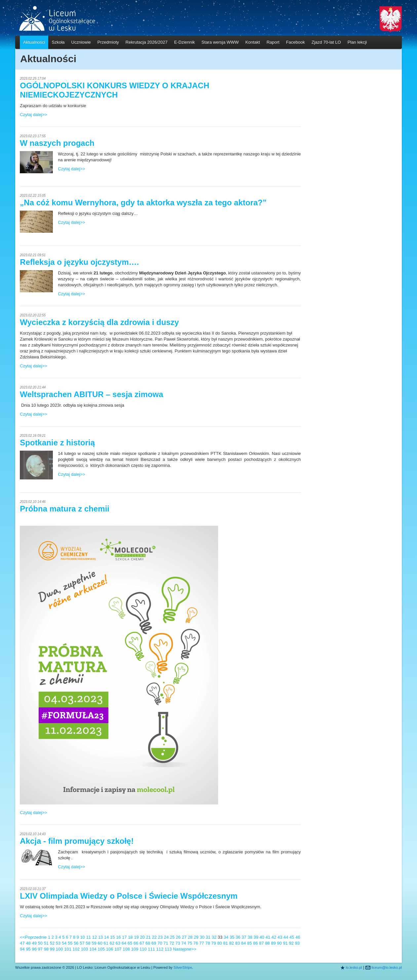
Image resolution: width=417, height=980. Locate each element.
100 (59, 949)
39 (256, 937)
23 (160, 937)
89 (273, 943)
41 (268, 937)
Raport (273, 42)
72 (172, 943)
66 (136, 943)
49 (34, 943)
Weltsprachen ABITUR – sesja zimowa (91, 394)
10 (83, 937)
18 (130, 937)
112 (160, 949)
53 (58, 943)
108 (126, 949)
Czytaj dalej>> (33, 115)
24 (166, 937)
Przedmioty (108, 42)
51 (46, 943)
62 (112, 943)
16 (118, 937)
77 (202, 943)
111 (151, 949)
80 (219, 943)
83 (238, 943)
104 (93, 949)
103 (85, 949)
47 (22, 943)
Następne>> (185, 949)
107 (118, 949)
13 (100, 937)
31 (208, 937)
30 (202, 937)
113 (168, 949)
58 (88, 943)
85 (249, 943)
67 (142, 943)
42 (274, 937)
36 (238, 937)
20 (142, 937)
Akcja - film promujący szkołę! (77, 841)
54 (64, 943)
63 (118, 943)
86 (255, 943)
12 (95, 937)
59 (94, 943)
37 (244, 937)
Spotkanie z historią (57, 443)
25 (172, 937)
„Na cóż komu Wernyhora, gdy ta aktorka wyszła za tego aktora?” (143, 203)
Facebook (296, 42)
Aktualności (34, 42)
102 (76, 949)
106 (110, 949)
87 (261, 943)
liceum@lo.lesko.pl (387, 967)
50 (40, 943)
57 (82, 943)
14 (106, 937)
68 (148, 943)
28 (190, 937)
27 (184, 937)
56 (76, 943)
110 (143, 949)
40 (262, 937)
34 (226, 937)
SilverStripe (183, 967)
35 (232, 937)
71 (166, 943)
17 (124, 937)
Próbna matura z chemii (65, 509)
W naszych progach (57, 143)
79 (213, 943)
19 (136, 937)
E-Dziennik (185, 42)
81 (225, 943)
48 (28, 943)
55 (70, 943)
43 (280, 937)
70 (160, 943)
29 (196, 937)
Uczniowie (81, 42)
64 (124, 943)
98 (46, 949)
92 (291, 943)
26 (178, 937)
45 (292, 937)
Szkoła (58, 42)
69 (154, 943)
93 (297, 943)
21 (148, 937)
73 (178, 943)
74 (184, 943)
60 (100, 943)
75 (190, 943)
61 (106, 943)
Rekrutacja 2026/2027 (147, 42)
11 (89, 937)
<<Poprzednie (33, 937)
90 (279, 943)
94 (22, 949)
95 (28, 949)
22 (154, 937)
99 (52, 949)
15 (112, 937)
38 (250, 937)
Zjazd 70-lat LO (326, 42)
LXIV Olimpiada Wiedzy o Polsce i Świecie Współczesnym (129, 896)
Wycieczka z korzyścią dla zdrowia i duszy (99, 322)
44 (286, 937)
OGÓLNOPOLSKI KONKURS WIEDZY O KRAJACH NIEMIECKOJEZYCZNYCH (114, 90)
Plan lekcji (357, 42)
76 (196, 943)
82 (232, 943)
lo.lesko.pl (354, 967)
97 (40, 949)
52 (52, 943)
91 (285, 943)
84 (244, 943)
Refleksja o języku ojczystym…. (79, 262)
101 (68, 949)
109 (135, 949)
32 (214, 937)
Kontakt (253, 42)
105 (101, 949)
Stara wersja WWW (220, 42)
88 (267, 943)
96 (34, 949)
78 (208, 943)
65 (130, 943)
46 (298, 937)
